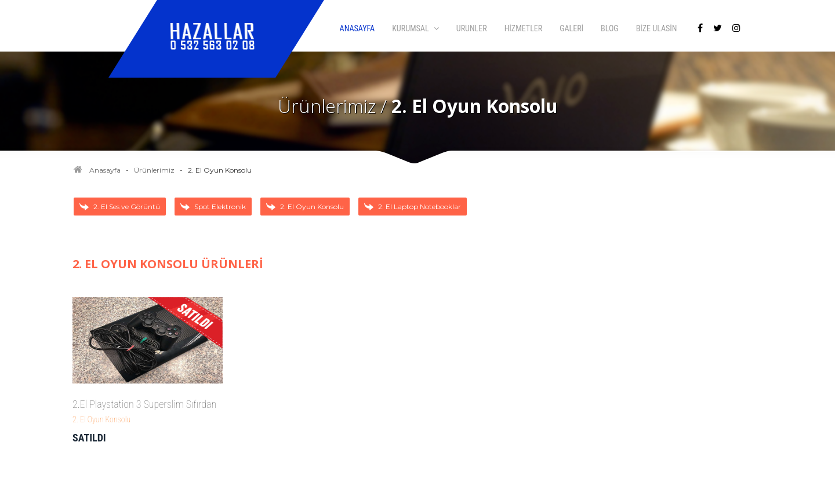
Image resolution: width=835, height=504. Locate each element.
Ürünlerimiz (154, 170)
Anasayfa (105, 170)
